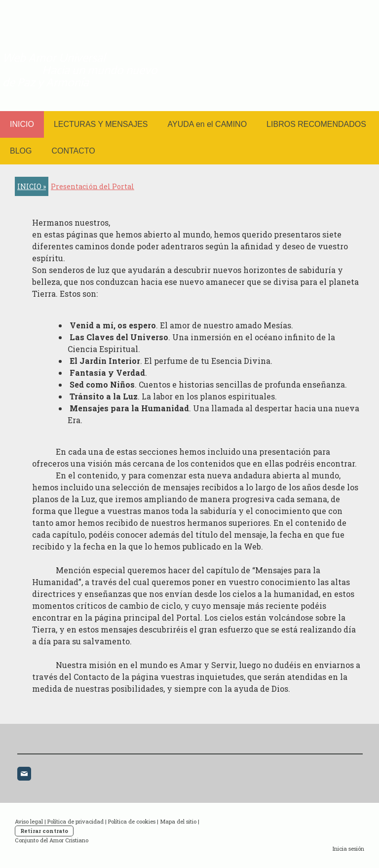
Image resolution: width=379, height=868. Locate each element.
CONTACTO (73, 151)
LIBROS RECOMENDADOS (316, 124)
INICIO (22, 124)
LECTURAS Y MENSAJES (101, 124)
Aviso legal (29, 821)
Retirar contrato (44, 831)
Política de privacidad (76, 821)
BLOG (21, 151)
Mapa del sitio (178, 821)
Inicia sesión (348, 848)
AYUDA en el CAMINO (207, 124)
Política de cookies (132, 821)
